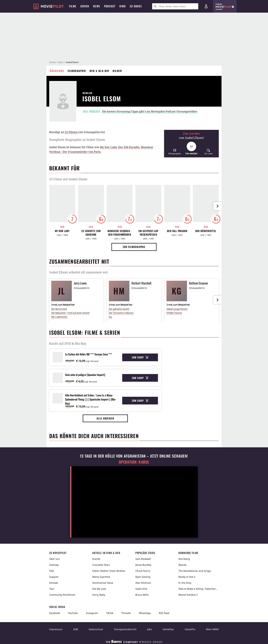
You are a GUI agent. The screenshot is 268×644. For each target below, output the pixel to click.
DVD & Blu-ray (99, 71)
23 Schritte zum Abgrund (91, 233)
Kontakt (54, 583)
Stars (61, 62)
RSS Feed (164, 613)
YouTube (73, 613)
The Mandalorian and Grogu (195, 571)
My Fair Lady (108, 147)
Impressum (56, 629)
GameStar (168, 629)
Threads (126, 613)
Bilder (117, 71)
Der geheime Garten (119, 309)
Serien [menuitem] (85, 6)
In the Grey (185, 583)
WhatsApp (145, 613)
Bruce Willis (142, 595)
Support (54, 577)
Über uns (55, 559)
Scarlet (96, 559)
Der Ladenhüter (59, 317)
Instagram (92, 613)
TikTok (110, 613)
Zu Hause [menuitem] (136, 6)
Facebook (55, 613)
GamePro (190, 629)
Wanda (182, 565)
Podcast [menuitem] (110, 6)
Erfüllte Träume (174, 313)
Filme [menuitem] (73, 6)
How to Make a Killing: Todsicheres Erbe (199, 589)
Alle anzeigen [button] (105, 418)
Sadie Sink (141, 589)
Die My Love (99, 589)
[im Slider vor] (217, 206)
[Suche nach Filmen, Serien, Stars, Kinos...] (175, 6)
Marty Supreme (101, 577)
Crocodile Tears (101, 565)
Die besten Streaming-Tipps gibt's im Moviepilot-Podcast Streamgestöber (150, 111)
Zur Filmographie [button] (134, 247)
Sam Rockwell (143, 559)
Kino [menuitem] (123, 6)
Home (52, 62)
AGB (76, 629)
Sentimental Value (103, 583)
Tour (52, 589)
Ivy (110, 317)
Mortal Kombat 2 (188, 595)
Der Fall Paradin (129, 147)
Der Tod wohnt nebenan (121, 313)
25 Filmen (71, 132)
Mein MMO (212, 629)
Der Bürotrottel (206, 231)
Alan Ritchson (143, 583)
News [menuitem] (97, 6)
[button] (175, 152)
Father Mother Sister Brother (109, 571)
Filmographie (77, 71)
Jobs (150, 629)
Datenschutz (96, 629)
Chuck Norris (143, 571)
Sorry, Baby (99, 595)
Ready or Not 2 (187, 577)
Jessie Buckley (143, 565)
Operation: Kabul (134, 462)
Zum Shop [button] (140, 357)
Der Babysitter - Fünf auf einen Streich (70, 313)
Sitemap (54, 565)
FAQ (52, 571)
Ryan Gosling (143, 577)
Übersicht (57, 71)
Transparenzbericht (125, 629)
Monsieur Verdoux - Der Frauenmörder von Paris (120, 233)
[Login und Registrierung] (206, 6)
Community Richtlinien (62, 595)
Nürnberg (184, 559)
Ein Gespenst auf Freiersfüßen (148, 233)
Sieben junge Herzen (177, 309)
